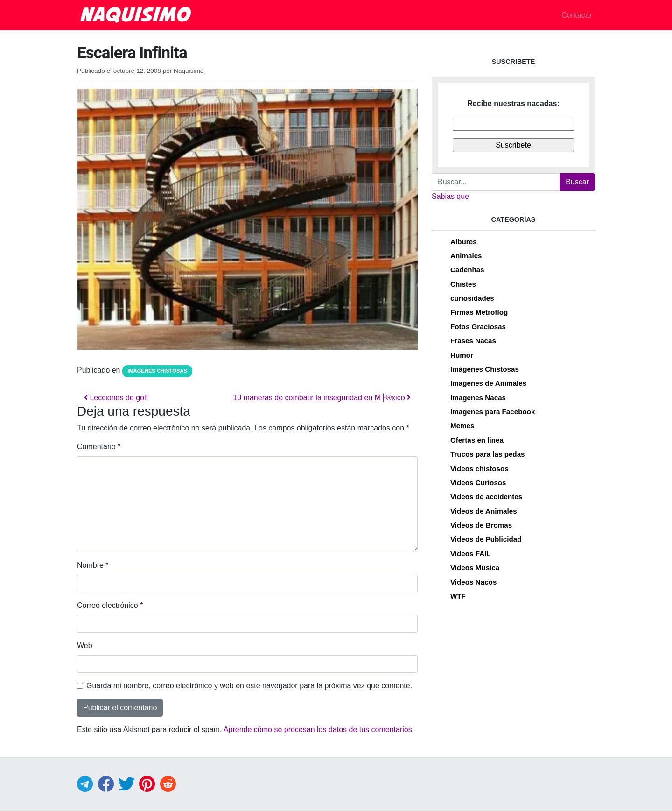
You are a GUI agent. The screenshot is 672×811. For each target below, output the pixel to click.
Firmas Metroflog (479, 312)
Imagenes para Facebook (493, 412)
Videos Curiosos (478, 483)
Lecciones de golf (116, 398)
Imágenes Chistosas (157, 371)
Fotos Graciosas (478, 327)
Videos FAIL (471, 554)
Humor (462, 355)
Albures (464, 242)
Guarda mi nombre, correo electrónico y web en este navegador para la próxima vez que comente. (249, 686)
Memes (462, 426)
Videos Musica (475, 568)
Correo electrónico (110, 605)
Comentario (99, 447)
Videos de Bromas (481, 525)
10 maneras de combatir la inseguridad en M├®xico (322, 398)
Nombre (93, 565)
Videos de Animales (484, 511)
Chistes (463, 284)
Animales (466, 256)
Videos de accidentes (486, 497)
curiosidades (472, 298)
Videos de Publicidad (486, 539)
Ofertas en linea (477, 440)
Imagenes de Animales (488, 383)
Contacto (576, 15)
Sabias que (450, 196)
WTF (458, 596)
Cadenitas (467, 270)
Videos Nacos (473, 582)
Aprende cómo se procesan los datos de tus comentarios (318, 730)
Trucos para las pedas (488, 454)
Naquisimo (189, 71)
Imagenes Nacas (478, 398)
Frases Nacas (473, 341)
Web (85, 645)
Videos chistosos (479, 469)
